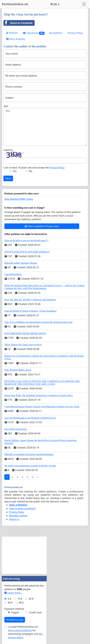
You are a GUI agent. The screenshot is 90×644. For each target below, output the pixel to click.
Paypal (15, 612)
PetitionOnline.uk (15, 4)
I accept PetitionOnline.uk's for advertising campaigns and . (25, 632)
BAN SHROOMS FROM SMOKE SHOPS (25, 333)
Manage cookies (18, 516)
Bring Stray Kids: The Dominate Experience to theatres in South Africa (38, 395)
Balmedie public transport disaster (21, 263)
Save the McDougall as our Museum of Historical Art (30, 418)
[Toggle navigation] (84, 4)
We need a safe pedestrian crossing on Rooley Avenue (30, 466)
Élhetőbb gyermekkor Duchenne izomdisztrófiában (29, 454)
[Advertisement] (24, 555)
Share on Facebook (18, 23)
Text (6, 106)
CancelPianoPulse (13, 274)
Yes (15, 171)
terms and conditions (20, 630)
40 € (10, 603)
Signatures (34, 33)
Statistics (56, 33)
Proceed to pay (15, 620)
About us (14, 519)
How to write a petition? (22, 508)
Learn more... (13, 593)
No (31, 171)
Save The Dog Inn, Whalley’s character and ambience (30, 300)
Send (8, 178)
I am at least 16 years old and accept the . (34, 168)
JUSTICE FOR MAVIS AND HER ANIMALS (27, 252)
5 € (9, 599)
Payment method (14, 609)
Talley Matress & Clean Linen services (23, 345)
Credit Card (35, 612)
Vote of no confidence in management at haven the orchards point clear (38, 322)
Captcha (8, 150)
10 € (20, 599)
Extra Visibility (15, 39)
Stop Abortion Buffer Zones (19, 199)
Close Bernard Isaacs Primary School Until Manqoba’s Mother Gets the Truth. (42, 407)
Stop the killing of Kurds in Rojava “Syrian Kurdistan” (31, 311)
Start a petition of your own (42, 226)
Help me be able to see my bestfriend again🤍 (27, 240)
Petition (12, 33)
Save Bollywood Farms (16, 429)
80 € (21, 603)
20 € (31, 599)
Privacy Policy (75, 33)
